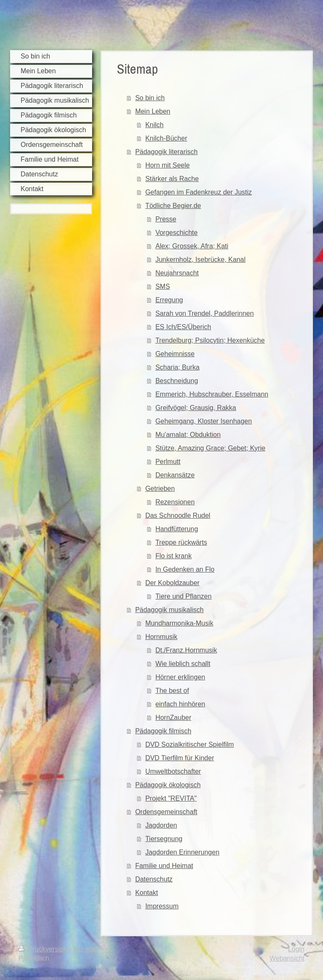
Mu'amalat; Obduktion (188, 435)
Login (296, 949)
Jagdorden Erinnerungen (182, 852)
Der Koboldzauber (172, 583)
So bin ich (150, 98)
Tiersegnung (164, 839)
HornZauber (173, 718)
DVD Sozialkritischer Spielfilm (189, 744)
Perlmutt (168, 462)
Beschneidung (176, 381)
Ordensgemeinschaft (166, 812)
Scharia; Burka (177, 367)
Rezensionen (175, 502)
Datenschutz (154, 879)
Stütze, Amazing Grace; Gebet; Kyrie (210, 448)
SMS (163, 286)
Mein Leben (153, 111)
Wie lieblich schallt (183, 664)
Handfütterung (176, 529)
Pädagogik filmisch (163, 731)
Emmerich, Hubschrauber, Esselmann (212, 394)
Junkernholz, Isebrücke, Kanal (200, 260)
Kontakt (146, 893)
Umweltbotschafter (173, 771)
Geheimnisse (175, 354)
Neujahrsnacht (177, 273)
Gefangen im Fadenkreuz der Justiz (198, 192)
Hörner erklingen (180, 677)
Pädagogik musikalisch (169, 610)
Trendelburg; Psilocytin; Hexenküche (210, 340)
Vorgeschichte (176, 233)
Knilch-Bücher (166, 138)
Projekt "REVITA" (171, 798)
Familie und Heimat (164, 866)
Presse (166, 219)
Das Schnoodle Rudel (178, 515)
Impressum (162, 906)
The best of (172, 691)
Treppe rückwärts (181, 542)
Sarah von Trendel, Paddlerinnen (204, 313)
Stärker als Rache (172, 179)
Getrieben (160, 489)
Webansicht (287, 958)
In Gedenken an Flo (185, 569)
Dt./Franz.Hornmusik (186, 650)
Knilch (154, 125)
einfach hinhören (180, 704)
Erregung (169, 300)
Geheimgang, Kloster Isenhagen (203, 421)
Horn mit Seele (167, 165)
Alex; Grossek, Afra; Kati (192, 246)
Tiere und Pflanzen (183, 596)
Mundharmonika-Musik (179, 623)
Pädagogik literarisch (166, 152)
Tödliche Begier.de (173, 206)
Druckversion (44, 949)
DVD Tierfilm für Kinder (180, 758)
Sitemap (85, 949)
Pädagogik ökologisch (168, 785)
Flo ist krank (173, 556)
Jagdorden (161, 825)
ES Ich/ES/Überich (183, 327)
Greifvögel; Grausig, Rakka (196, 408)
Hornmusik (161, 637)
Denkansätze (175, 475)
